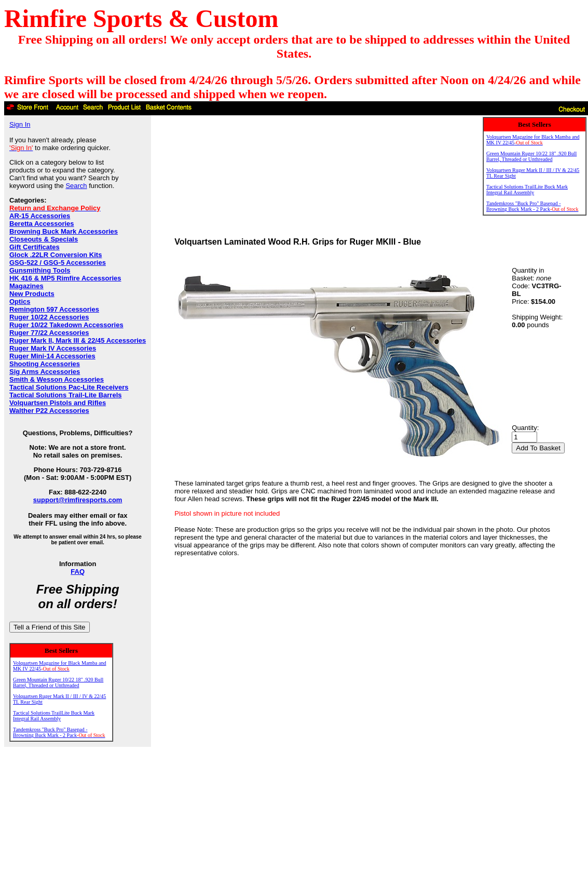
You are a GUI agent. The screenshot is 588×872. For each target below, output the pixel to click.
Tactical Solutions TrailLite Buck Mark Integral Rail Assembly (54, 716)
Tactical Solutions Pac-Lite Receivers (69, 387)
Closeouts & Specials (44, 239)
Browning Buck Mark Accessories (64, 231)
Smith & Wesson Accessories (57, 379)
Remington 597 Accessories (54, 309)
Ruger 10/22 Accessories (49, 317)
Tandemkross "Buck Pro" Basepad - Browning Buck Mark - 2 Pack (59, 732)
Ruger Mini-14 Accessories (52, 356)
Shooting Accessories (45, 364)
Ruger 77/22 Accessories (49, 333)
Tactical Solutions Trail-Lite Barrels (66, 395)
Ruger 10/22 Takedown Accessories (66, 325)
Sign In (20, 124)
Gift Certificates (35, 247)
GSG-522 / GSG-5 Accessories (58, 263)
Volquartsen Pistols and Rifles (58, 403)
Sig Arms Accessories (45, 372)
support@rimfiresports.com (78, 500)
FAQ (78, 572)
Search (76, 186)
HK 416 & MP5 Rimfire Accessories (65, 278)
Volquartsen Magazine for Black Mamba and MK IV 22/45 (59, 666)
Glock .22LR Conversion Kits (56, 255)
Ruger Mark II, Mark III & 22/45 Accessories (78, 340)
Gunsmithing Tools (40, 270)
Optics (20, 301)
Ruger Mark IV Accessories (53, 348)
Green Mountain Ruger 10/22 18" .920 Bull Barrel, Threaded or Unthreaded (58, 682)
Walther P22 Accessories (49, 411)
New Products (32, 294)
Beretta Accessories (42, 224)
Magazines (26, 286)
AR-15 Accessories (40, 216)
